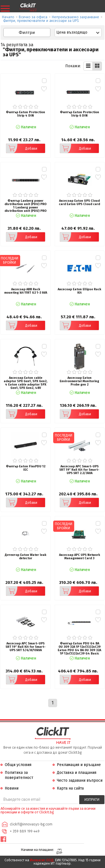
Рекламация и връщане (79, 765)
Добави (22, 148)
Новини (12, 788)
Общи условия (18, 765)
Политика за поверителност (19, 775)
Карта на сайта (70, 788)
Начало (8, 17)
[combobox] (78, 33)
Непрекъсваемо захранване (75, 17)
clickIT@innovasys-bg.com (31, 824)
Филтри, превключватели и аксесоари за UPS (41, 21)
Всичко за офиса (33, 17)
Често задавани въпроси (80, 780)
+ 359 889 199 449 (25, 831)
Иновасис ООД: (42, 860)
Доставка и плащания (77, 773)
